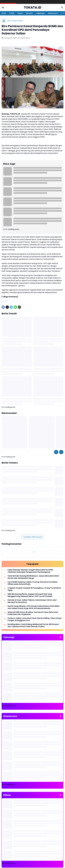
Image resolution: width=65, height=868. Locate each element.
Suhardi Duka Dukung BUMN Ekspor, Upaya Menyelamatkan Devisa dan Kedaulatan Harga (33, 577)
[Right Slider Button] (63, 13)
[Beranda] (4, 21)
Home (4, 13)
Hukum (20, 13)
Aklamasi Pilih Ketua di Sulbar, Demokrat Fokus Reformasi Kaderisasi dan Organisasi (33, 613)
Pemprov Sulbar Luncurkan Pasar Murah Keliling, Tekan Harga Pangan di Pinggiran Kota (34, 619)
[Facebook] (3, 307)
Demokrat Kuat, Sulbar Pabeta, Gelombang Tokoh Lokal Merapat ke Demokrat (32, 601)
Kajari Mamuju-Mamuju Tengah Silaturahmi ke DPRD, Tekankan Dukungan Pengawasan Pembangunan (31, 571)
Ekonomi (29, 13)
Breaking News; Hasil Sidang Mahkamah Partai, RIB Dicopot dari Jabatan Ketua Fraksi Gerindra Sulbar (33, 625)
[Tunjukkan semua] (61, 637)
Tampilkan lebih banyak (32, 537)
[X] (7, 307)
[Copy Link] (19, 307)
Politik (12, 13)
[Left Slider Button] (56, 452)
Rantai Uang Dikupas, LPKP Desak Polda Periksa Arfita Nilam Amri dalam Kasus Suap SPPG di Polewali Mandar (34, 607)
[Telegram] (11, 307)
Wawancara (53, 13)
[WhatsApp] (15, 307)
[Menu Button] (3, 7)
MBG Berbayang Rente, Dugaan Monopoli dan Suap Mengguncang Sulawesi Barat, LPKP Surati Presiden (30, 595)
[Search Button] (62, 7)
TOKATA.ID (33, 8)
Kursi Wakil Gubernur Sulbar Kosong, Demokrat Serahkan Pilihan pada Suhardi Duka (33, 583)
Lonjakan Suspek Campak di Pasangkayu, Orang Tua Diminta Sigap (34, 589)
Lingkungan (40, 13)
